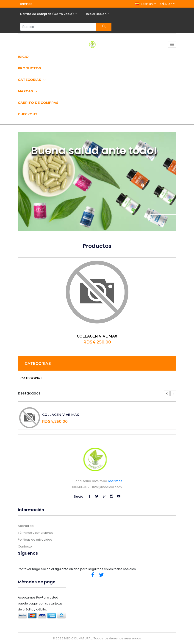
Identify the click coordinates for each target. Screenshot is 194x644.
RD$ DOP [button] (166, 4)
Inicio (23, 57)
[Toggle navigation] (172, 45)
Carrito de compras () (47, 14)
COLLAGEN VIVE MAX (97, 336)
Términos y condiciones (36, 533)
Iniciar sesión (97, 14)
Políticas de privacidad (35, 540)
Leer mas (115, 481)
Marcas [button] (28, 91)
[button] (145, 4)
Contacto (25, 546)
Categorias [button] (32, 80)
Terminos (25, 4)
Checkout (28, 114)
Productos (29, 68)
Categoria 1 (31, 378)
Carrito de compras (38, 103)
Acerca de (26, 526)
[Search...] (58, 27)
